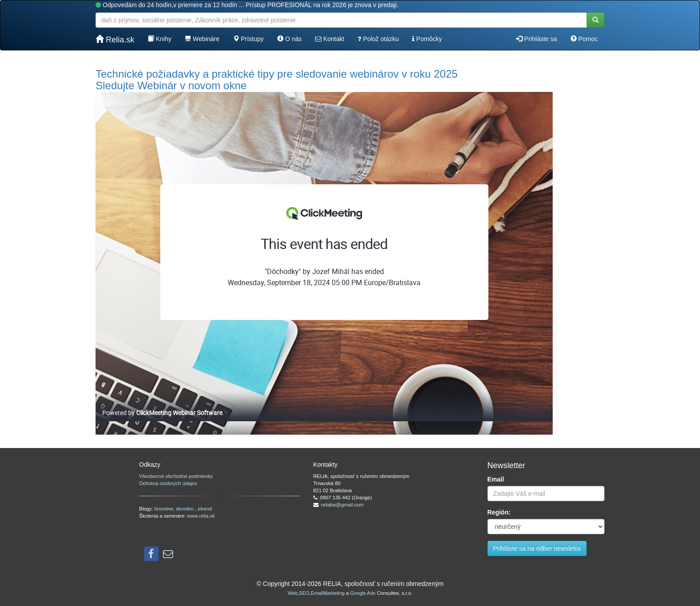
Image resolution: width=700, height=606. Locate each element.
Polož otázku (378, 39)
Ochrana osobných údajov (168, 483)
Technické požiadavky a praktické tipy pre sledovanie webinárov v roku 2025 (277, 74)
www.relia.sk (201, 516)
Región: (499, 512)
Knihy (160, 39)
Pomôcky (427, 39)
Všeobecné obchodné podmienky (176, 476)
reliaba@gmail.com (342, 505)
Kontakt (330, 39)
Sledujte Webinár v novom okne (171, 85)
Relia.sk (115, 39)
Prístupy (248, 39)
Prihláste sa (536, 39)
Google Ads (363, 593)
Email (496, 479)
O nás (290, 39)
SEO (304, 593)
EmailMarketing (328, 593)
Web (292, 593)
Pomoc (584, 39)
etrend (205, 509)
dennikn (185, 509)
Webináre (202, 39)
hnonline (164, 509)
